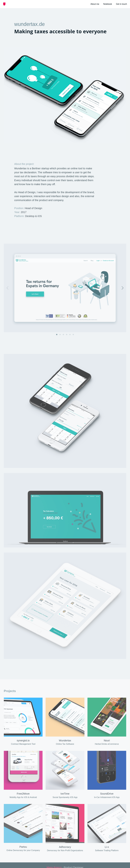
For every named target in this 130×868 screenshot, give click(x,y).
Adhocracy (65, 851)
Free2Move (23, 798)
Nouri (107, 744)
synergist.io (23, 744)
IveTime (65, 798)
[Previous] (8, 292)
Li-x (107, 851)
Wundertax (65, 744)
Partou (23, 851)
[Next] (122, 292)
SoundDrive (107, 798)
